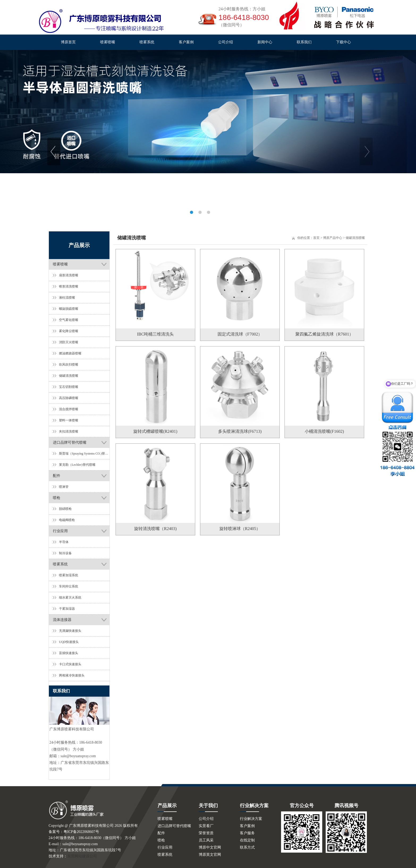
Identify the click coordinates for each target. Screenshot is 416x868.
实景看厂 (206, 826)
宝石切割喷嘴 (69, 387)
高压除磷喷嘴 (69, 398)
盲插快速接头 (69, 653)
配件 (57, 476)
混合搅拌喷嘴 (69, 409)
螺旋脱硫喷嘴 (69, 309)
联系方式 (247, 847)
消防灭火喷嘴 (69, 342)
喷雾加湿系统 (69, 575)
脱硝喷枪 (65, 509)
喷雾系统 (147, 42)
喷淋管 (64, 487)
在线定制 (247, 840)
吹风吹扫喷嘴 (69, 365)
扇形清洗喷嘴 (69, 275)
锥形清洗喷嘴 (69, 286)
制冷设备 (65, 553)
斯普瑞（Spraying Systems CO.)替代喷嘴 (84, 454)
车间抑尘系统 (69, 586)
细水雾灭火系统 (70, 598)
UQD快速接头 (69, 642)
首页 (316, 238)
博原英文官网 (210, 855)
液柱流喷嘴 (67, 298)
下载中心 (343, 42)
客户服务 (247, 833)
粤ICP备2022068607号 (81, 832)
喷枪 (57, 498)
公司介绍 (226, 42)
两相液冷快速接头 (72, 675)
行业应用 (60, 531)
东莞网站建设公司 (82, 856)
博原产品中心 (333, 238)
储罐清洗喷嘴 (69, 376)
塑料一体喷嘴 (69, 420)
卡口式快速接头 (70, 664)
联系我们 (304, 42)
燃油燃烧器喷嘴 (70, 353)
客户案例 (186, 42)
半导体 (64, 542)
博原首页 (68, 42)
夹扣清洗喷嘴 (69, 431)
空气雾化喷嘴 (69, 320)
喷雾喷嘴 (108, 42)
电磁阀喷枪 (67, 520)
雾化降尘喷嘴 (69, 331)
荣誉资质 (206, 833)
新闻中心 (265, 42)
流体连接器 (62, 620)
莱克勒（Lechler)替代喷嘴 (77, 465)
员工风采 (206, 840)
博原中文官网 (210, 847)
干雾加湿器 (67, 609)
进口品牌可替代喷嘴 (70, 443)
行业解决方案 (251, 819)
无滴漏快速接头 (70, 631)
